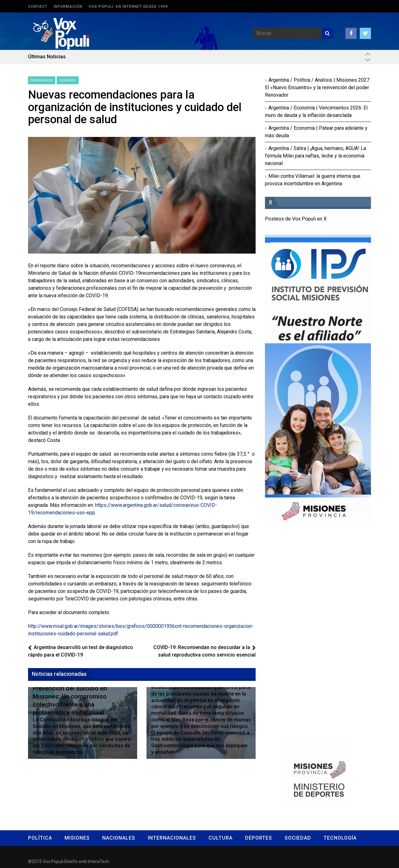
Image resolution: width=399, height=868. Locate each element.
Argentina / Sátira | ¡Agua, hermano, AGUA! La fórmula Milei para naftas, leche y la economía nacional (315, 156)
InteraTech (99, 861)
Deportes (259, 838)
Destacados (42, 80)
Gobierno (68, 80)
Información (68, 7)
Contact (38, 7)
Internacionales (172, 838)
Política (40, 838)
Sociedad (298, 838)
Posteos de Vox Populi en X (296, 219)
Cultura (221, 838)
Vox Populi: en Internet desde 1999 (128, 7)
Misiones (77, 838)
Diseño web (76, 861)
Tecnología (340, 838)
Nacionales (119, 838)
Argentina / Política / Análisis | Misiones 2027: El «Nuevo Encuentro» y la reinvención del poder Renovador (318, 87)
